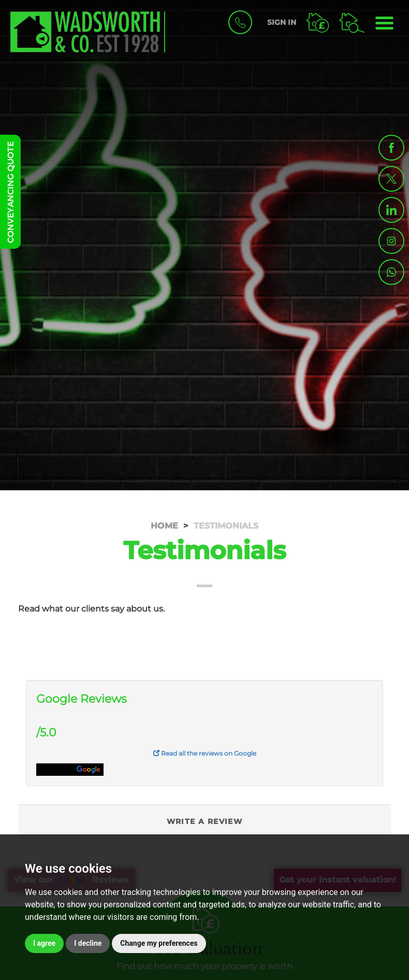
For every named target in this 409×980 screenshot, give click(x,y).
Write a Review (205, 821)
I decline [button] (88, 943)
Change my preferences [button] (159, 943)
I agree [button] (44, 943)
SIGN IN (282, 22)
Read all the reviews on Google (205, 753)
